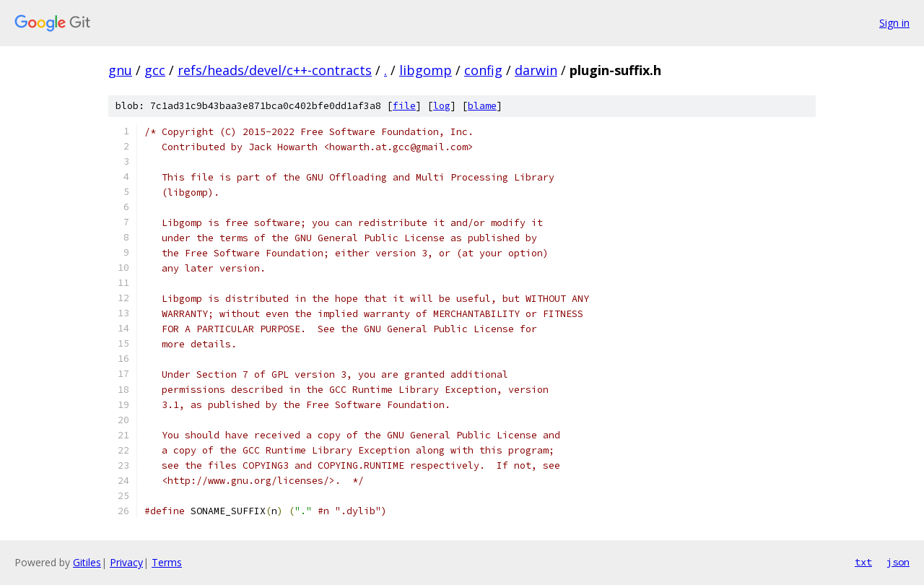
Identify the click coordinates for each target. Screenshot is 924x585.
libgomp (426, 70)
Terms (167, 562)
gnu (120, 70)
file (404, 106)
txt (863, 562)
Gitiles (87, 562)
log (442, 106)
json (898, 562)
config (483, 70)
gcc (155, 70)
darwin (536, 70)
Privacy (126, 562)
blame (482, 106)
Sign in (894, 23)
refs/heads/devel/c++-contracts (275, 70)
